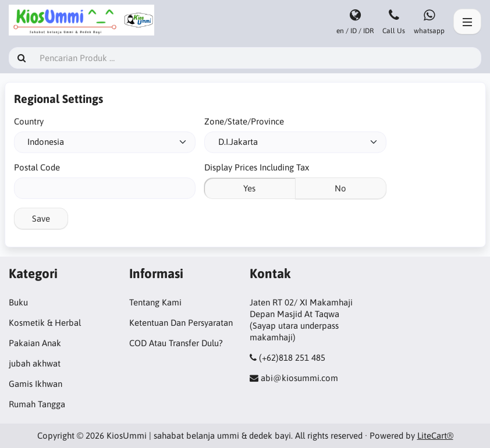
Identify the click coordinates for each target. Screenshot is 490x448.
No (340, 188)
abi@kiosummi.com (299, 378)
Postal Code (37, 167)
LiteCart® (435, 435)
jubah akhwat (35, 363)
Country (29, 121)
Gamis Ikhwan (35, 384)
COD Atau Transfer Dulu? (176, 343)
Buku (18, 302)
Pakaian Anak (35, 343)
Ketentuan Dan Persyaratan (181, 323)
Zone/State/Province (244, 121)
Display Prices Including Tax (257, 167)
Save (41, 218)
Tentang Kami (155, 302)
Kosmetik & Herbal (45, 323)
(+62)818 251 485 (292, 358)
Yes (249, 188)
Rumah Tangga (37, 404)
